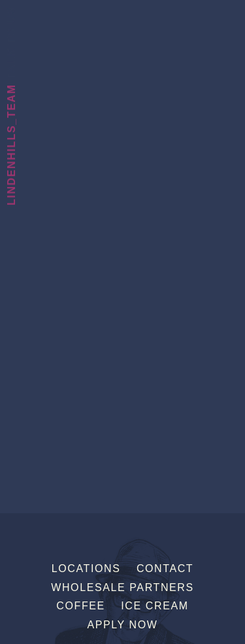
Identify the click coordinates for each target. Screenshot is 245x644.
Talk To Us (11, 43)
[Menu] (234, 15)
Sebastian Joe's (122, 18)
